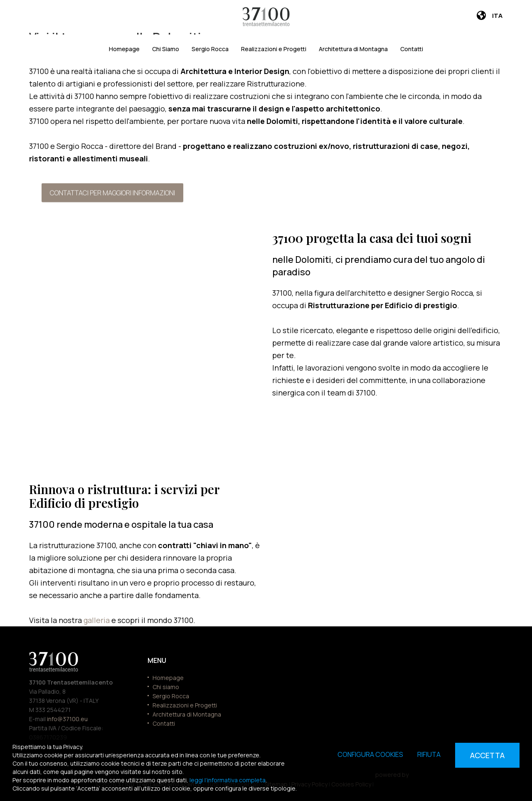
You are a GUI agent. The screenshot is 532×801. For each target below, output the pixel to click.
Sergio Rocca (210, 49)
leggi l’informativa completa (228, 780)
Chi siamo (166, 687)
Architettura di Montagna (353, 49)
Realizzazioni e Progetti (274, 49)
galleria (97, 620)
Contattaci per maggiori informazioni (112, 192)
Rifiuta (429, 754)
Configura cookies (370, 754)
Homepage (124, 49)
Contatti (412, 49)
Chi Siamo (166, 49)
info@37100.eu (67, 719)
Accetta (487, 755)
